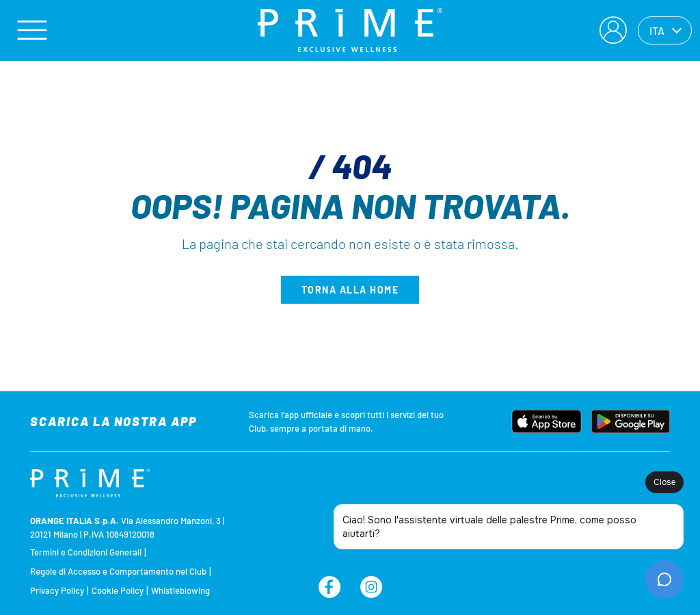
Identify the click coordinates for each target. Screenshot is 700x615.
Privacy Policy (57, 590)
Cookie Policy (118, 590)
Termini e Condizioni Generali (86, 552)
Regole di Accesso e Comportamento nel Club (118, 571)
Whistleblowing (180, 590)
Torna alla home (350, 290)
